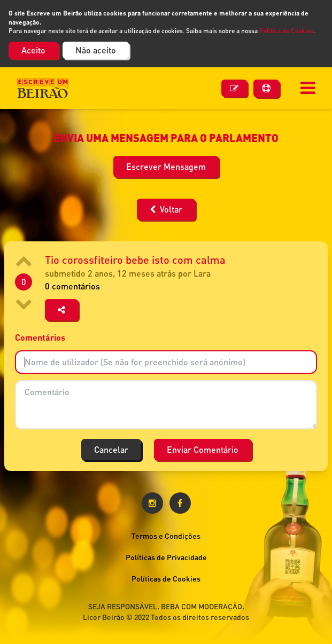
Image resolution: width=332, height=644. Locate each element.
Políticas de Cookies (166, 579)
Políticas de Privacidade (166, 557)
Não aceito (96, 50)
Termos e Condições (166, 536)
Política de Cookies (286, 31)
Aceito (33, 50)
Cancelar (111, 449)
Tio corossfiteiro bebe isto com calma (135, 260)
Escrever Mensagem (166, 166)
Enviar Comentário (203, 449)
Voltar (166, 209)
